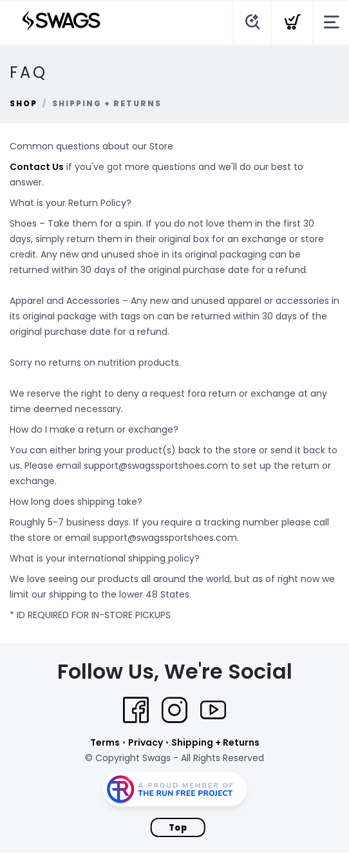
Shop (24, 103)
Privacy (146, 742)
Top (178, 828)
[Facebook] (136, 710)
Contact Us (37, 167)
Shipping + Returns (215, 742)
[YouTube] (213, 710)
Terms (105, 742)
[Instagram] (174, 710)
